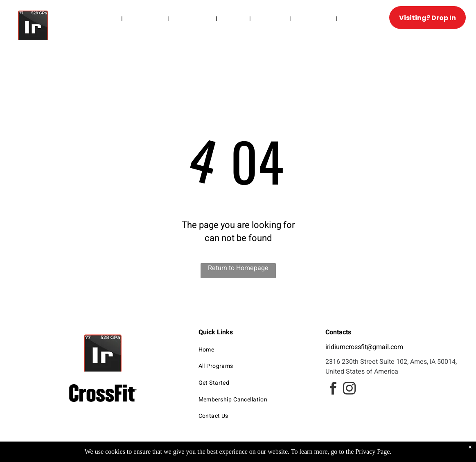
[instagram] (349, 390)
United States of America (362, 372)
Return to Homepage (238, 268)
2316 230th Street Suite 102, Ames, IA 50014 (390, 362)
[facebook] (333, 390)
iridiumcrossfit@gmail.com (364, 347)
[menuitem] (108, 19)
